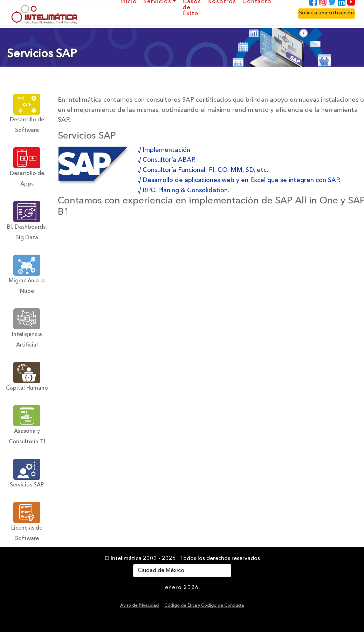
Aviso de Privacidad (139, 606)
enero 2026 (182, 588)
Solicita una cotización (327, 13)
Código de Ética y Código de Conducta (204, 606)
